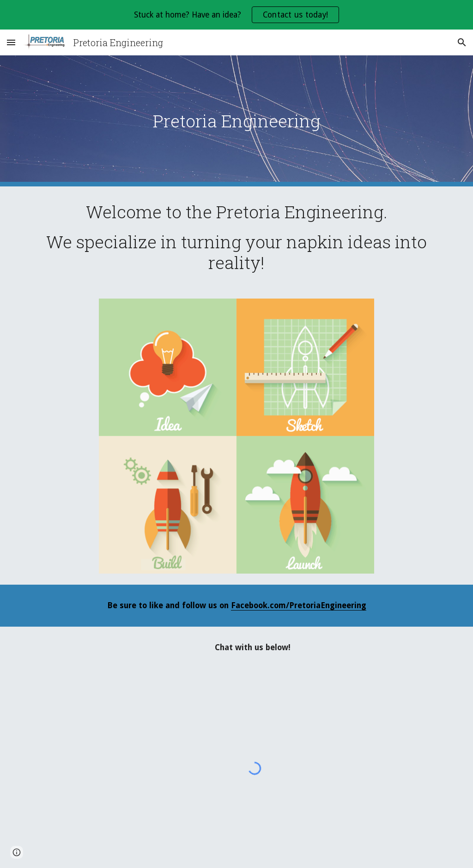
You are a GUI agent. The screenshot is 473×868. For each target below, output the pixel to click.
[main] (237, 121)
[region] (236, 15)
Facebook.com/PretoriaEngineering (299, 605)
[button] (11, 42)
